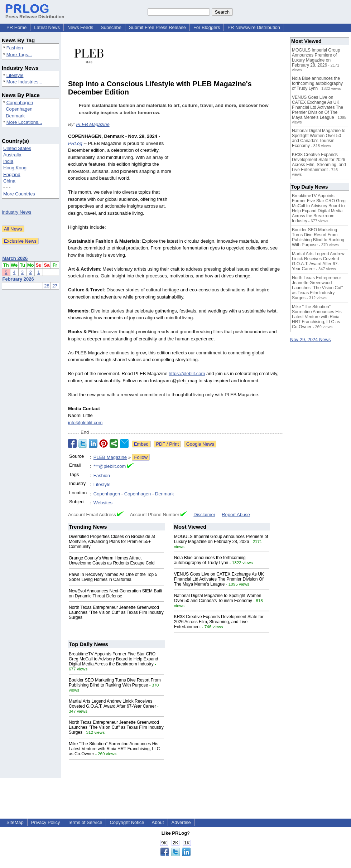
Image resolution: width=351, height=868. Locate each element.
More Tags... (19, 55)
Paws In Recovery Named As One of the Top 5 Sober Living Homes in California (113, 577)
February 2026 (18, 279)
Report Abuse (236, 515)
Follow (141, 457)
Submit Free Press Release (157, 27)
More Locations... (24, 122)
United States (17, 148)
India (8, 161)
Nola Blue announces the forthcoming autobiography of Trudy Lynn (210, 560)
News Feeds (80, 27)
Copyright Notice (127, 822)
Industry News (16, 212)
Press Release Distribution (35, 14)
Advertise (181, 822)
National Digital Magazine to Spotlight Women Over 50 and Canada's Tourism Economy (218, 598)
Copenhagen (20, 103)
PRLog (75, 143)
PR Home (16, 27)
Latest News (47, 27)
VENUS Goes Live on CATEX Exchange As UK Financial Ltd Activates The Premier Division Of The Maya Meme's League (219, 579)
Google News (200, 444)
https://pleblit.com (187, 374)
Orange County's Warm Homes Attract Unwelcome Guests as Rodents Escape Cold (112, 561)
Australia (12, 155)
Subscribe (111, 27)
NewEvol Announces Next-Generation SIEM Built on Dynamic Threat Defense (116, 593)
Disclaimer (204, 515)
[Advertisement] (229, 185)
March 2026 (15, 258)
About (158, 822)
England (12, 174)
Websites (103, 503)
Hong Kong (15, 168)
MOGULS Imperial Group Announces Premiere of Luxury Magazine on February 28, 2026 (221, 539)
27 (55, 286)
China (9, 181)
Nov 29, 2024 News (310, 340)
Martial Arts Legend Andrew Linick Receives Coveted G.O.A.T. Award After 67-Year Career (112, 704)
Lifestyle (15, 75)
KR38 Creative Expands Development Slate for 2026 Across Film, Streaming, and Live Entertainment (219, 622)
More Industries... (24, 82)
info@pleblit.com (85, 423)
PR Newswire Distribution (254, 27)
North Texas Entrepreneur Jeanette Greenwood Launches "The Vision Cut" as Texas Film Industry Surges (116, 612)
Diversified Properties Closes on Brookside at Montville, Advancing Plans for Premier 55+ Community (112, 542)
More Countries (19, 194)
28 (47, 286)
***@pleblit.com (110, 466)
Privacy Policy (46, 822)
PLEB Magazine (93, 124)
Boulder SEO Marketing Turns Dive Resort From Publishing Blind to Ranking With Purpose (115, 683)
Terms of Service (85, 822)
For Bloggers (207, 27)
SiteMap (15, 822)
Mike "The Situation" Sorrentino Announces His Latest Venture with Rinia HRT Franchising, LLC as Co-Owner (114, 749)
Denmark (15, 116)
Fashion (15, 48)
